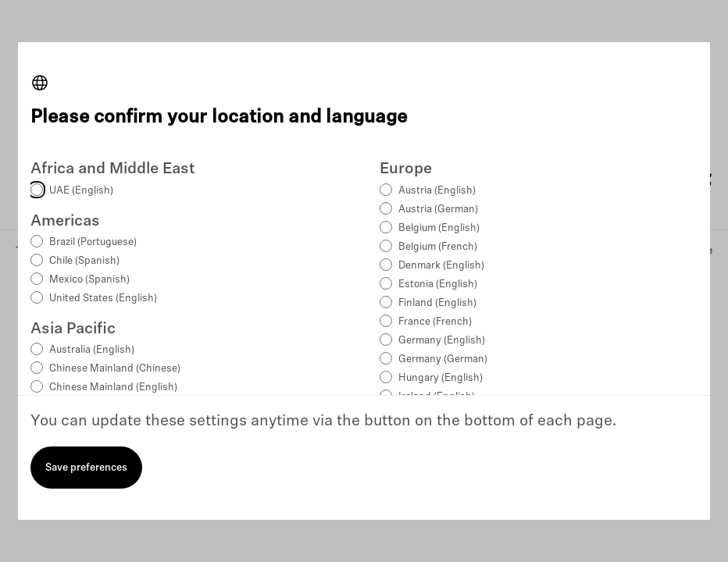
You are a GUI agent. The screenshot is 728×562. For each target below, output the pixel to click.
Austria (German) (438, 210)
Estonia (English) (438, 285)
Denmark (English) (441, 266)
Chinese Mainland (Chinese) (115, 369)
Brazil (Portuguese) (93, 242)
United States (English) (103, 299)
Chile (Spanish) (84, 261)
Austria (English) (437, 191)
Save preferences (86, 468)
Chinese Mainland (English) (113, 388)
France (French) (435, 322)
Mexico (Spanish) (89, 280)
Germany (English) (442, 341)
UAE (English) (81, 191)
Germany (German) (443, 359)
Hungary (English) (441, 378)
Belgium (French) (438, 247)
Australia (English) (92, 350)
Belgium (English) (439, 228)
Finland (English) (437, 303)
